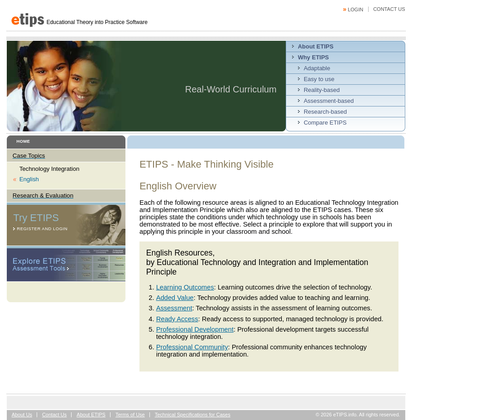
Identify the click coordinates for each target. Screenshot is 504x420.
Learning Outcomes (185, 287)
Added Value (175, 298)
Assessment (174, 308)
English (29, 179)
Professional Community (192, 347)
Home (23, 141)
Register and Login (42, 229)
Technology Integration (50, 169)
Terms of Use (130, 415)
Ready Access (177, 319)
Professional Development (195, 329)
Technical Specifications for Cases (193, 415)
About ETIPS (91, 415)
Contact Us (389, 9)
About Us (22, 415)
